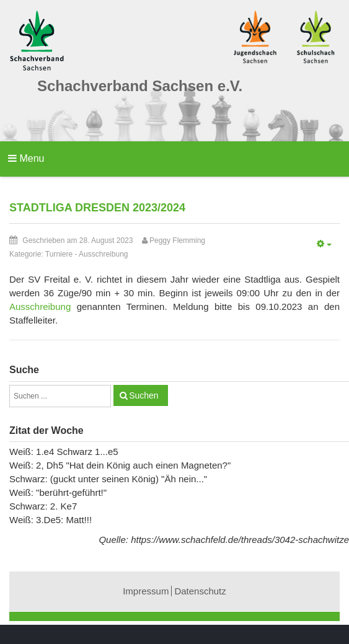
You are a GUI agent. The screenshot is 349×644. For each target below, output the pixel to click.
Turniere (59, 254)
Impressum (146, 591)
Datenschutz (200, 591)
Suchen (144, 395)
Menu (26, 158)
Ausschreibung (103, 254)
